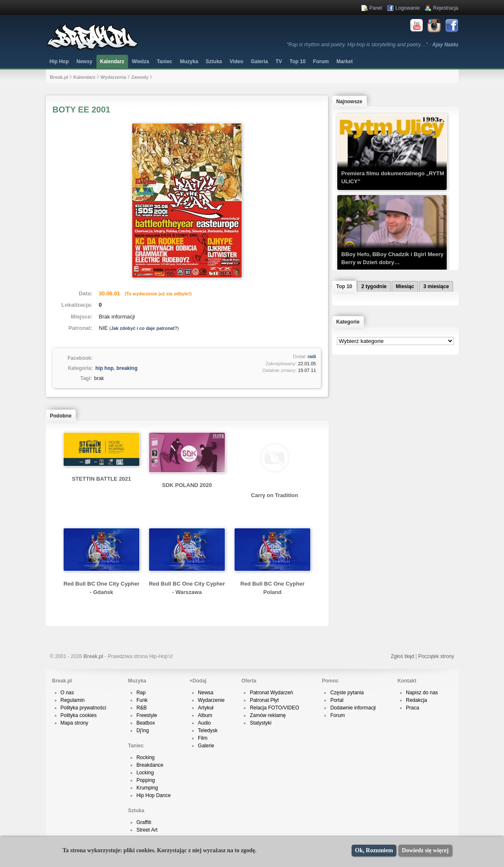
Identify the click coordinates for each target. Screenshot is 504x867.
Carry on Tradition (275, 495)
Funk (142, 700)
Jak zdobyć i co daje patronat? (144, 328)
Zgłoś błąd (402, 656)
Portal (337, 700)
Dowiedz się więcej (425, 850)
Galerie (206, 746)
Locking (145, 773)
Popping (146, 780)
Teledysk (208, 731)
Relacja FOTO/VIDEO (274, 708)
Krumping (147, 788)
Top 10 (298, 62)
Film (203, 738)
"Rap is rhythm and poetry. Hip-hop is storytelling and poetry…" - (373, 45)
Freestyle (147, 715)
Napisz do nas (422, 693)
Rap (141, 693)
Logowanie (408, 8)
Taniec (164, 62)
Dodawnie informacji (353, 708)
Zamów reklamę (268, 715)
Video (236, 62)
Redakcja (416, 700)
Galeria (260, 62)
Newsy (85, 62)
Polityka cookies (79, 715)
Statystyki (260, 723)
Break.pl (59, 77)
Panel (376, 8)
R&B (142, 708)
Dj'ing (143, 731)
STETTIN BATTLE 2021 (102, 479)
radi (312, 356)
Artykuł (206, 708)
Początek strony (436, 656)
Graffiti (144, 822)
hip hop (105, 368)
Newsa (206, 693)
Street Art (147, 830)
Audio (204, 723)
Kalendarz (112, 62)
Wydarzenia (113, 77)
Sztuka (214, 62)
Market (345, 62)
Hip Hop (59, 62)
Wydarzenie (211, 700)
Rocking (145, 757)
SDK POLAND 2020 (187, 485)
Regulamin (73, 700)
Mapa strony (75, 723)
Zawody (140, 77)
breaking (127, 368)
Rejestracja (445, 8)
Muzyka (189, 62)
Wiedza (140, 62)
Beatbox (146, 723)
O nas (67, 693)
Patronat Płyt (264, 700)
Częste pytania (347, 693)
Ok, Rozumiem (374, 850)
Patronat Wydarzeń (271, 693)
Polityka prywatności (84, 708)
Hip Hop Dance (153, 795)
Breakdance (150, 765)
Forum (337, 715)
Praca (412, 708)
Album (205, 715)
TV (279, 62)
